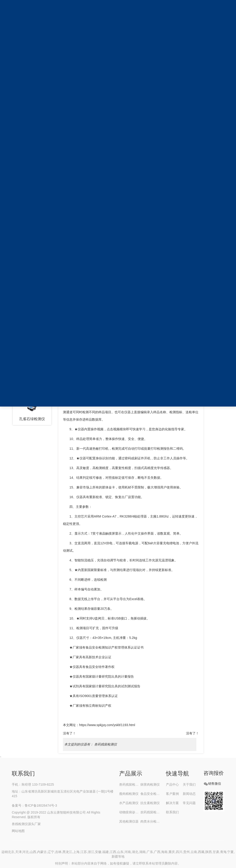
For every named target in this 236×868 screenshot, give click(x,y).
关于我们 (189, 784)
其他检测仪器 (129, 821)
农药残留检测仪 (151, 812)
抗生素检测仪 (150, 803)
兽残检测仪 (20, 824)
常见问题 (189, 803)
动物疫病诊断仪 (130, 812)
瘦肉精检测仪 (129, 794)
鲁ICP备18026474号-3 (41, 805)
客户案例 (172, 794)
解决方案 (172, 803)
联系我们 (172, 812)
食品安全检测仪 (151, 794)
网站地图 (19, 831)
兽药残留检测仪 (106, 744)
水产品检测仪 (129, 803)
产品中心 (172, 784)
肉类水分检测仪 (151, 821)
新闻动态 (189, 794)
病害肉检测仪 (150, 784)
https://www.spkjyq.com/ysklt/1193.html (107, 725)
